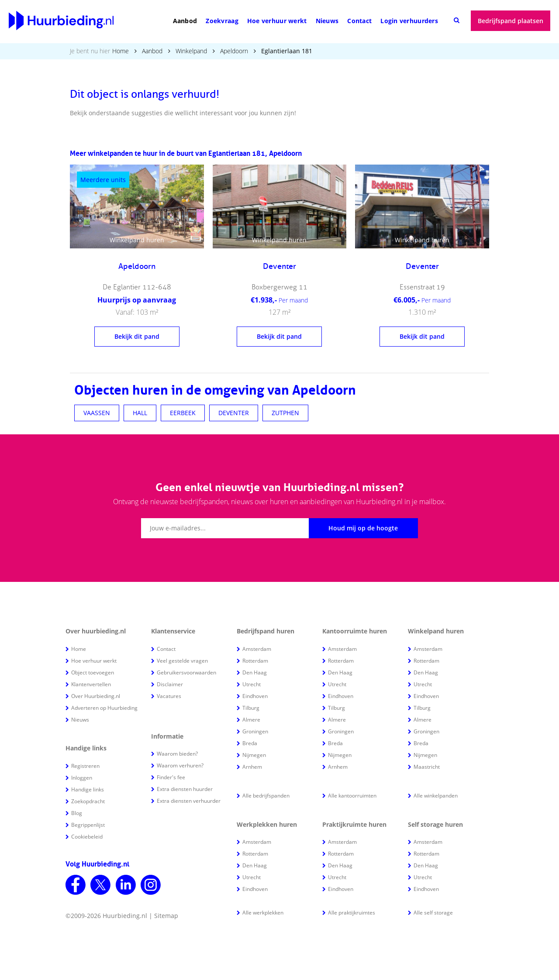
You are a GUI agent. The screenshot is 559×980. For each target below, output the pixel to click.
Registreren (85, 766)
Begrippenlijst (88, 825)
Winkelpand (191, 51)
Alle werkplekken (263, 913)
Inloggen (82, 778)
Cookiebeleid (87, 837)
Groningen (255, 731)
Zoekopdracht (88, 801)
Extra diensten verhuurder (189, 801)
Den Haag (255, 672)
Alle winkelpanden (436, 796)
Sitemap (166, 916)
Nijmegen (254, 755)
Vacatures (169, 696)
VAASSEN (97, 413)
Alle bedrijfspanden (266, 796)
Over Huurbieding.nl (96, 696)
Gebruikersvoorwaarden (186, 672)
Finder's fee (171, 777)
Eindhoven (255, 696)
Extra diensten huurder (185, 789)
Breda (250, 743)
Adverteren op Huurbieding (104, 708)
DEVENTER (234, 413)
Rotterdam (255, 661)
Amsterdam (257, 649)
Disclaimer (170, 684)
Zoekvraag (222, 21)
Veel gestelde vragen (182, 661)
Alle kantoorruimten (352, 796)
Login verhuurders (409, 21)
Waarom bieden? (177, 754)
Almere (251, 720)
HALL (140, 413)
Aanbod (185, 21)
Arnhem (252, 767)
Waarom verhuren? (180, 765)
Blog (77, 813)
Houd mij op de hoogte (363, 528)
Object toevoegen (93, 672)
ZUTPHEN (285, 413)
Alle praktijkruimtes (352, 913)
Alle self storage (433, 913)
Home (121, 51)
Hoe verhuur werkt (277, 21)
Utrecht (252, 684)
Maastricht (427, 767)
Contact (359, 21)
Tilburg (251, 708)
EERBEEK (183, 413)
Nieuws (327, 21)
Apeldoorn (234, 51)
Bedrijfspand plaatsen (511, 21)
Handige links (88, 789)
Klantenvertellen (91, 684)
